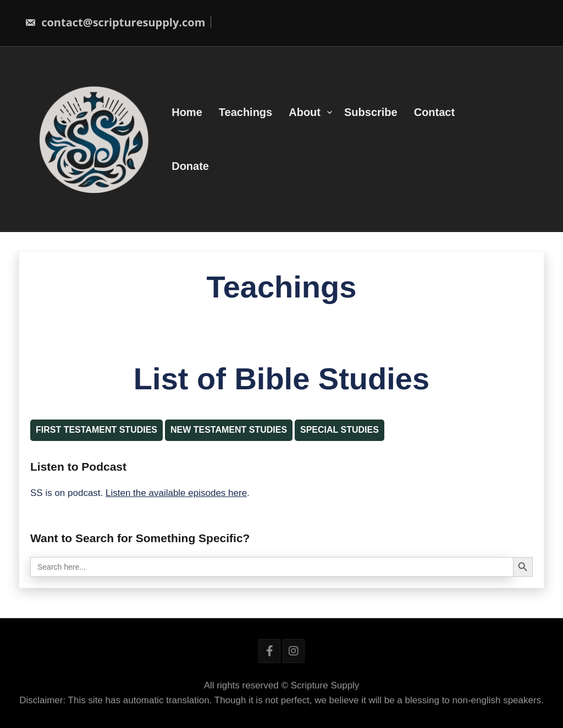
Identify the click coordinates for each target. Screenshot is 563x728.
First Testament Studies (96, 430)
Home (187, 112)
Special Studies (340, 430)
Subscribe (371, 112)
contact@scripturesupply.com (115, 22)
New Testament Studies (229, 430)
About (305, 112)
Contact (434, 112)
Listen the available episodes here (176, 493)
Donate (190, 166)
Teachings (245, 112)
